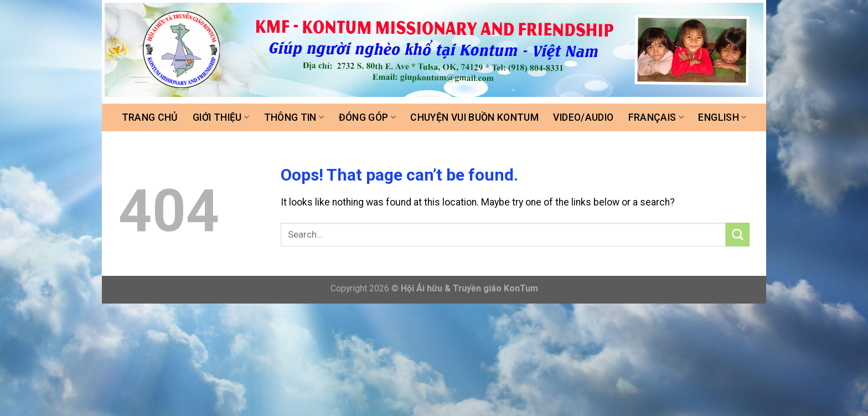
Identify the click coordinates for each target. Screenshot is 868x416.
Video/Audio (583, 117)
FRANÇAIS (656, 117)
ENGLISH (722, 117)
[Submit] (738, 235)
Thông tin (294, 117)
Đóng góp (367, 117)
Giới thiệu (221, 117)
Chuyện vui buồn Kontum (474, 117)
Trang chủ (150, 117)
